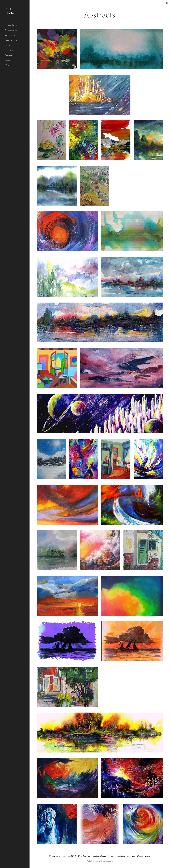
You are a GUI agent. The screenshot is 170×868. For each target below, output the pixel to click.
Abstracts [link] (9, 55)
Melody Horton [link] (11, 25)
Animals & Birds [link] (11, 30)
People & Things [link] (11, 40)
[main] (100, 15)
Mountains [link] (9, 50)
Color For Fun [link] (10, 35)
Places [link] (7, 60)
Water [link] (7, 65)
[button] (167, 3)
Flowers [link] (8, 45)
